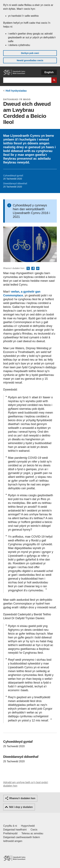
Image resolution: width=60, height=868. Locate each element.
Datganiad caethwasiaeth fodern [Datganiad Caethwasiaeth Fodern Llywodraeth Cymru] (22, 837)
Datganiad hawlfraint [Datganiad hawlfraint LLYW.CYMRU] (15, 830)
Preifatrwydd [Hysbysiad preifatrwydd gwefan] (10, 833)
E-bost (38, 269)
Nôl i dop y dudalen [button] (21, 807)
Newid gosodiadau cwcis (30, 60)
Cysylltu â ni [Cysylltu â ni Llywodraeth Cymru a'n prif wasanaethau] (10, 826)
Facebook (33, 269)
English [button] (49, 72)
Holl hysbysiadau (16, 91)
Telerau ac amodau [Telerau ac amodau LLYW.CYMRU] (32, 833)
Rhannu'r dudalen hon (22, 798)
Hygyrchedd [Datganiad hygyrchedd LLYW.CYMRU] (28, 826)
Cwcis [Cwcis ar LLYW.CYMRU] (34, 830)
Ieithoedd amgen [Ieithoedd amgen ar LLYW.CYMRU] (13, 841)
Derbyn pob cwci (30, 53)
